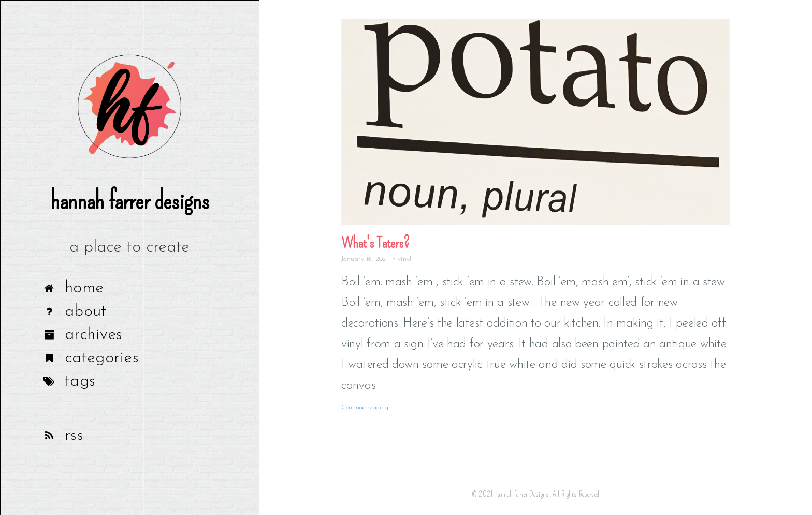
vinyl (404, 259)
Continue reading (365, 408)
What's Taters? (375, 243)
